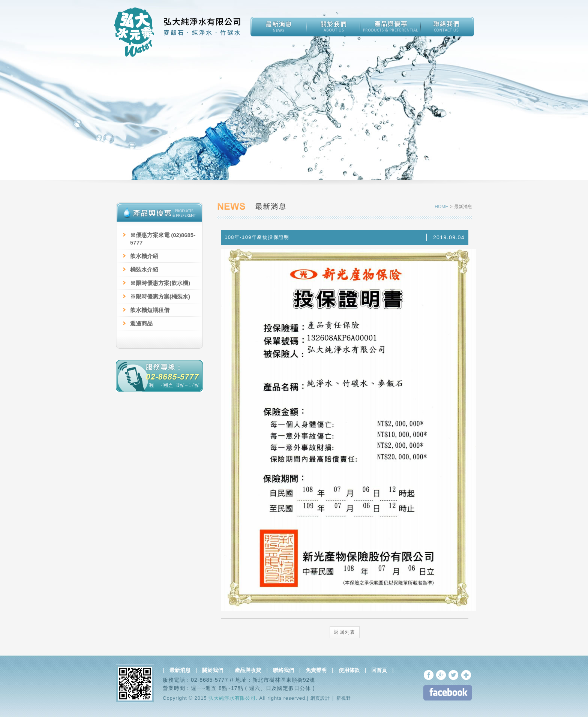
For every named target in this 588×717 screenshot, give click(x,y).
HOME (442, 207)
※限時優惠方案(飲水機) (160, 283)
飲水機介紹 (144, 256)
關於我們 (213, 670)
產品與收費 (248, 670)
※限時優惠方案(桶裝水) (160, 296)
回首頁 (379, 670)
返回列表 (345, 632)
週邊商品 (141, 323)
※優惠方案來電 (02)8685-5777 (163, 239)
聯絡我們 (283, 670)
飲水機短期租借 (150, 310)
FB (448, 693)
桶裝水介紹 (144, 269)
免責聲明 (316, 670)
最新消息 (180, 670)
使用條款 (349, 670)
